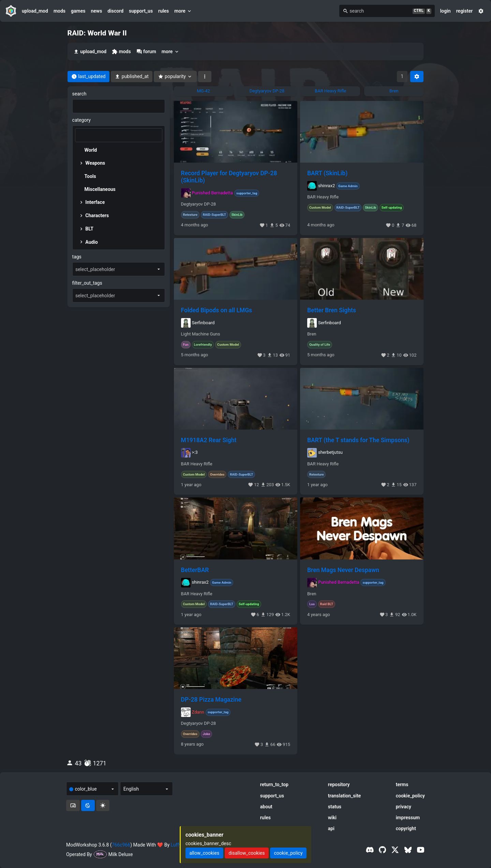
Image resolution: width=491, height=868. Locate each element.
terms (402, 784)
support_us (141, 11)
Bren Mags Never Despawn (343, 570)
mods (59, 11)
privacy (404, 807)
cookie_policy (410, 796)
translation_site (345, 796)
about (266, 807)
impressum (408, 818)
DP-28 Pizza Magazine (211, 700)
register (465, 11)
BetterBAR (195, 570)
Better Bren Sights (332, 310)
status (335, 807)
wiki (332, 818)
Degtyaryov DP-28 (198, 204)
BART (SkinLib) (327, 173)
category (81, 120)
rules (163, 11)
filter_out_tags (87, 283)
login (445, 11)
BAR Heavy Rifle (323, 197)
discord (115, 11)
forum (146, 52)
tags (77, 257)
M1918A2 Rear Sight (209, 440)
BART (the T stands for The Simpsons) (358, 440)
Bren (312, 334)
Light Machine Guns (201, 334)
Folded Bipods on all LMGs (217, 310)
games (78, 11)
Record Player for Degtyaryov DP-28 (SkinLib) (229, 177)
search (79, 94)
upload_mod (35, 11)
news (96, 11)
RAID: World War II (97, 33)
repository (339, 784)
